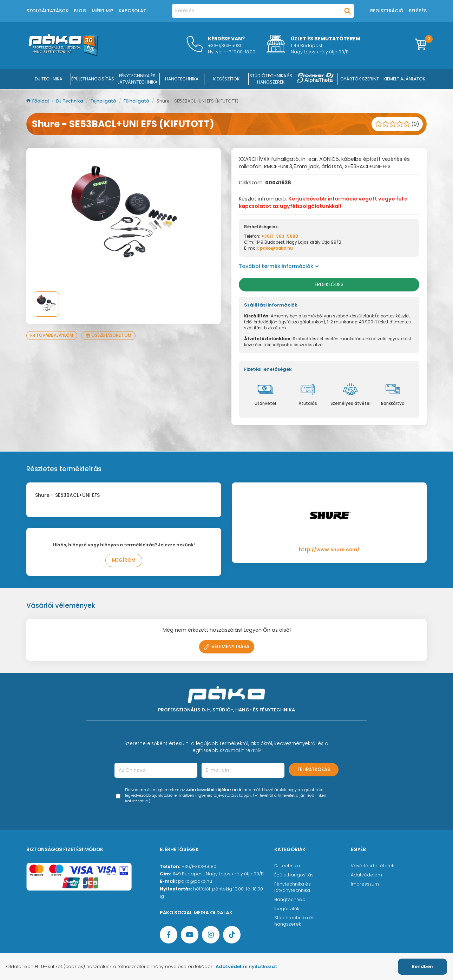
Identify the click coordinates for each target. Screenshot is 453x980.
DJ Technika (48, 79)
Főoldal (38, 101)
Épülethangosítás (294, 875)
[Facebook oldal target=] (169, 935)
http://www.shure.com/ (329, 550)
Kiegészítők (287, 909)
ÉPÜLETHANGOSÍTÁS (93, 79)
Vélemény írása (227, 647)
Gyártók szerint (360, 79)
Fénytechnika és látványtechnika (293, 887)
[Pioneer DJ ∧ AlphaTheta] (315, 79)
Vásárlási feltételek (372, 866)
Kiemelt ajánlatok (404, 79)
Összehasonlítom (109, 335)
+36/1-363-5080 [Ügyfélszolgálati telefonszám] (199, 866)
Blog (80, 11)
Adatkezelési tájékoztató (214, 790)
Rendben (422, 966)
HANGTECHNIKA (182, 79)
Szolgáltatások (47, 11)
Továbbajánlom (52, 335)
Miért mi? (103, 11)
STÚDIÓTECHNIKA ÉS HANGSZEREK (271, 79)
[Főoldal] (63, 54)
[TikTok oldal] (232, 935)
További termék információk (279, 266)
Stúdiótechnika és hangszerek (294, 921)
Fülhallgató (137, 101)
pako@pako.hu (276, 248)
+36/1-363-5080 (280, 236)
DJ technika (287, 866)
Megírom (124, 560)
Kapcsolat (132, 11)
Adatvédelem (366, 875)
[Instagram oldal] (211, 935)
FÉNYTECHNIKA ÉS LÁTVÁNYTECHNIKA (137, 79)
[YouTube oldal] (190, 935)
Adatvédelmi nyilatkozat (246, 966)
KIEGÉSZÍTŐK (226, 79)
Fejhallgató (104, 101)
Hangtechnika (290, 899)
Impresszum (365, 884)
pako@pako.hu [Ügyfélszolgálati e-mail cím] (195, 881)
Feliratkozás (314, 769)
